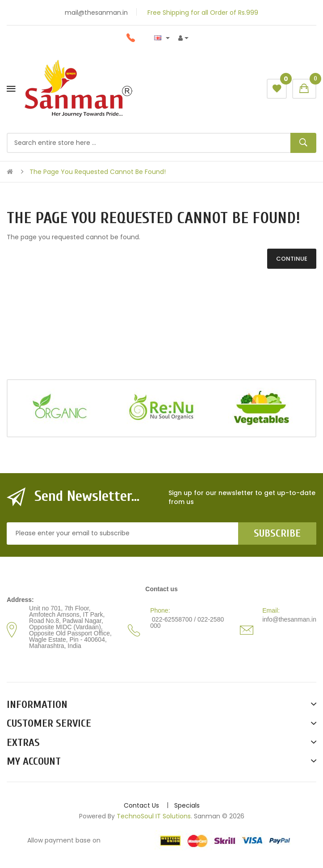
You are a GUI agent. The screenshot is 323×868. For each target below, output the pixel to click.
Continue (292, 259)
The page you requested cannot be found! (98, 172)
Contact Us (141, 805)
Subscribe (277, 533)
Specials (187, 805)
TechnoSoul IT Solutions (154, 816)
